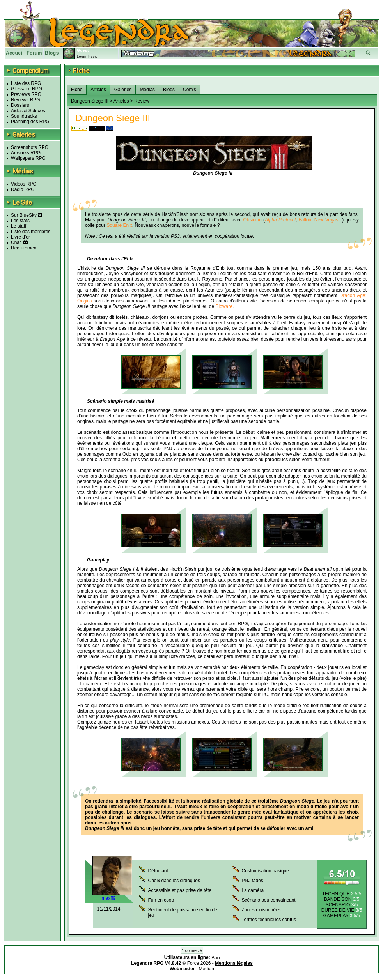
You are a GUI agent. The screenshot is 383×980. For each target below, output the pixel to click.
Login (82, 57)
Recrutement (24, 248)
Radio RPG (23, 189)
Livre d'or (20, 237)
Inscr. (92, 57)
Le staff (19, 226)
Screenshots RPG (30, 147)
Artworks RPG (26, 153)
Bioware (224, 306)
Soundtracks (24, 116)
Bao (215, 958)
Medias (147, 90)
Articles (98, 90)
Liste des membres (31, 232)
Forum (34, 53)
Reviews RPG (26, 100)
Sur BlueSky (27, 215)
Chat (16, 242)
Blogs (52, 53)
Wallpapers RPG (28, 158)
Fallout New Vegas (319, 220)
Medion (207, 969)
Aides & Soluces (28, 111)
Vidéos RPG (24, 184)
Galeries (123, 90)
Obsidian (253, 220)
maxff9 (109, 898)
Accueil (15, 53)
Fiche (77, 90)
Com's (190, 90)
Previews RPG (26, 94)
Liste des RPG (26, 83)
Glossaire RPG (27, 89)
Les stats (20, 221)
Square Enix (119, 225)
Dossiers (20, 105)
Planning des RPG (30, 122)
